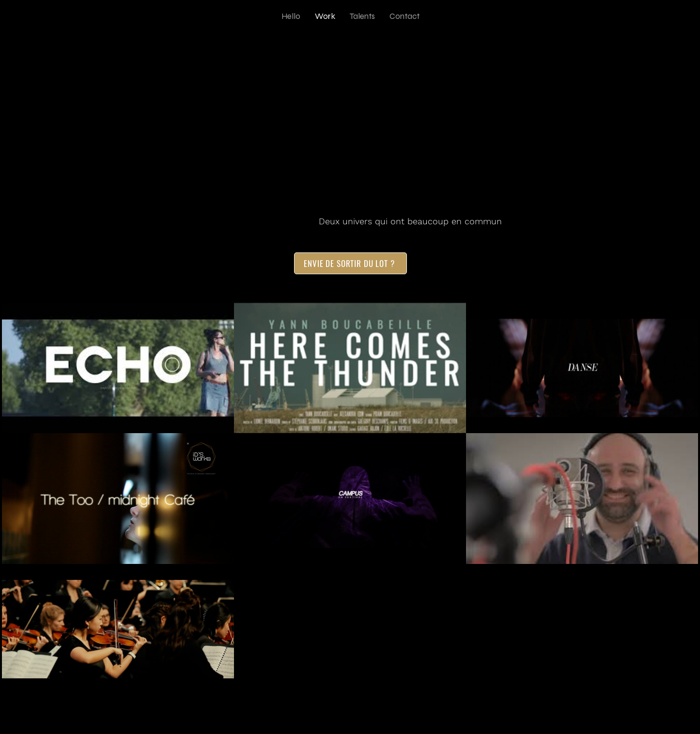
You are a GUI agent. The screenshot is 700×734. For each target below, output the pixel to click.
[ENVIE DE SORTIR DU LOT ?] (350, 263)
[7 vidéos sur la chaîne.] (350, 499)
